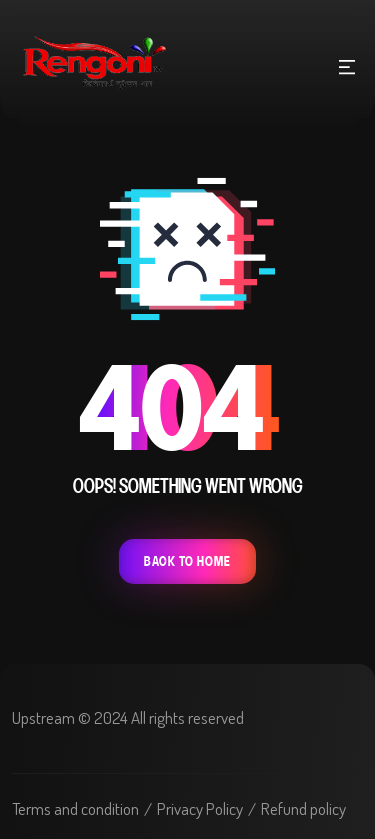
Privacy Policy (200, 808)
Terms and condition (75, 808)
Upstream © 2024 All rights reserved (128, 717)
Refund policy (303, 808)
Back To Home (187, 561)
